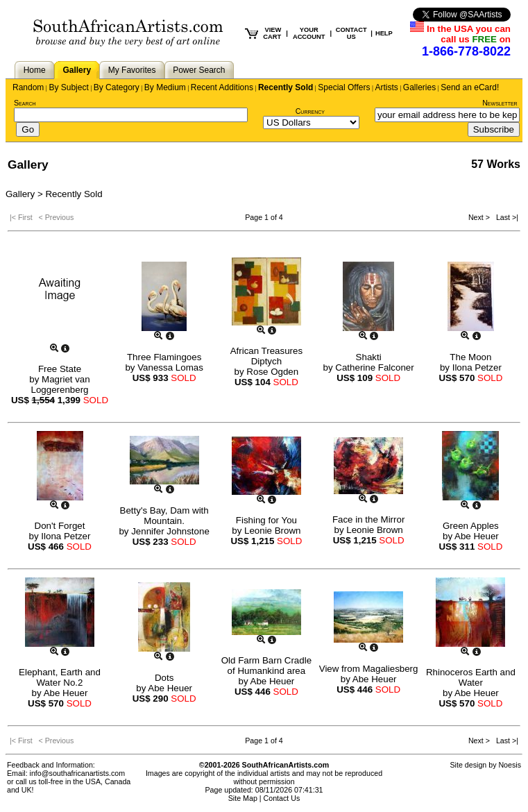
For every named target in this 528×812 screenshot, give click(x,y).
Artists (386, 87)
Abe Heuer (477, 536)
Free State (60, 369)
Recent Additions (222, 87)
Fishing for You (266, 520)
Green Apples (471, 526)
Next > (480, 217)
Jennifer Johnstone (170, 531)
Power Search (199, 70)
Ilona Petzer (477, 367)
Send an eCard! (470, 87)
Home (35, 70)
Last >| (505, 217)
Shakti (369, 357)
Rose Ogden (272, 372)
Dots (164, 678)
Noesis (510, 765)
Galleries (419, 87)
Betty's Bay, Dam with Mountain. (164, 516)
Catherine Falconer (374, 367)
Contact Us (282, 798)
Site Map (243, 798)
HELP (384, 33)
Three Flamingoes (164, 357)
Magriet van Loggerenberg (60, 384)
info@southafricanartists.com (78, 773)
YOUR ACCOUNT (309, 33)
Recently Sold (286, 87)
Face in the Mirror (368, 519)
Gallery (77, 70)
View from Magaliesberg (369, 669)
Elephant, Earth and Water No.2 (60, 677)
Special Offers (344, 87)
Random (28, 87)
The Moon (470, 357)
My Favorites (132, 70)
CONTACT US (351, 33)
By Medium (165, 87)
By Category (117, 87)
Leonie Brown (273, 531)
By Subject (68, 87)
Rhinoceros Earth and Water (471, 677)
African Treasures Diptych (266, 356)
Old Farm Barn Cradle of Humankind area (266, 666)
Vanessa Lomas (170, 367)
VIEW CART (272, 33)
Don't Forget (60, 526)
